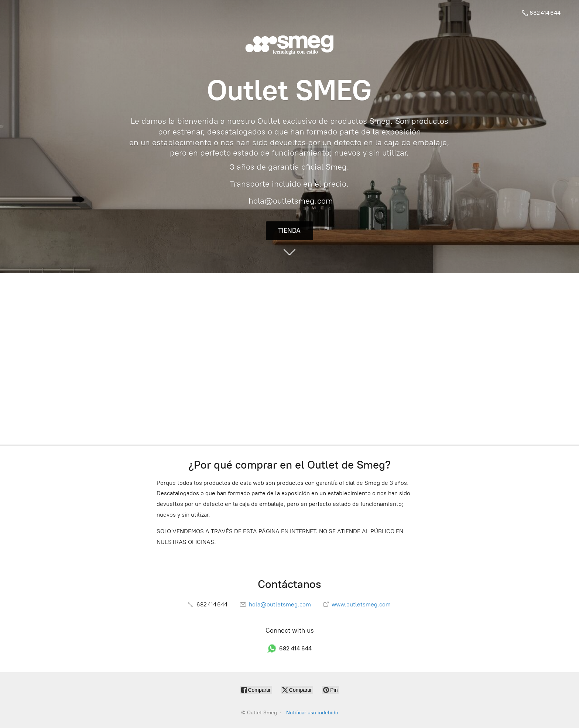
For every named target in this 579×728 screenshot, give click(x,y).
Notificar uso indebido (312, 713)
